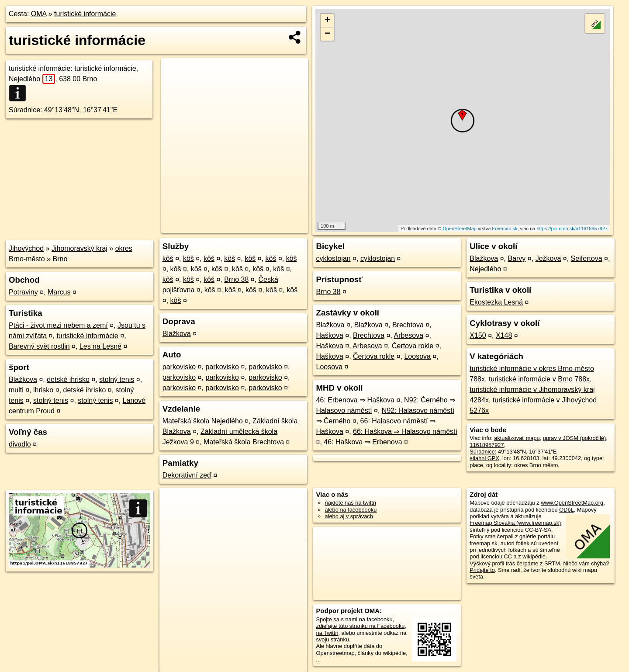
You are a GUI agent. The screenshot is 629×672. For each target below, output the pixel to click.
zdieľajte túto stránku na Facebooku (361, 626)
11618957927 (487, 445)
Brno (60, 259)
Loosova (417, 356)
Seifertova (587, 258)
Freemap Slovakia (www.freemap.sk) (515, 523)
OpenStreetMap (460, 229)
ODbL (566, 510)
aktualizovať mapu (517, 438)
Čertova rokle (413, 346)
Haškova (330, 335)
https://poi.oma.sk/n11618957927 (572, 229)
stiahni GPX (484, 458)
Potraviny (23, 292)
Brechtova (408, 325)
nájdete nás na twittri (351, 503)
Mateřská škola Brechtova (244, 442)
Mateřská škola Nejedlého (203, 421)
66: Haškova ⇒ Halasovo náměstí (405, 431)
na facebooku (376, 619)
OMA (39, 14)
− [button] (327, 34)
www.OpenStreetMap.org (572, 503)
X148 (504, 335)
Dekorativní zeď (187, 475)
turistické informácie (85, 14)
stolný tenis (117, 379)
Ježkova (548, 258)
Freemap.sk (505, 229)
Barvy (517, 258)
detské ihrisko (68, 379)
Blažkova (23, 379)
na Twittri (327, 633)
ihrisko (43, 390)
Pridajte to (482, 570)
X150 (478, 335)
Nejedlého (32, 79)
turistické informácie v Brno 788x (539, 379)
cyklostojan (334, 258)
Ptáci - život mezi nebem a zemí (58, 325)
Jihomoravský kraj (79, 248)
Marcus (59, 292)
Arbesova (408, 335)
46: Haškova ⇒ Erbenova (363, 442)
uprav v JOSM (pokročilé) (574, 438)
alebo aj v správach (349, 516)
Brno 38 (236, 279)
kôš (168, 258)
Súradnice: (26, 110)
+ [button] (327, 21)
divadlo (20, 444)
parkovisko (179, 367)
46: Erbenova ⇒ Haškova (355, 400)
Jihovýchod (26, 248)
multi (16, 390)
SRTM (552, 563)
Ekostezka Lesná (496, 302)
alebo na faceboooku (351, 510)
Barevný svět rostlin (39, 346)
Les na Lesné (100, 346)
